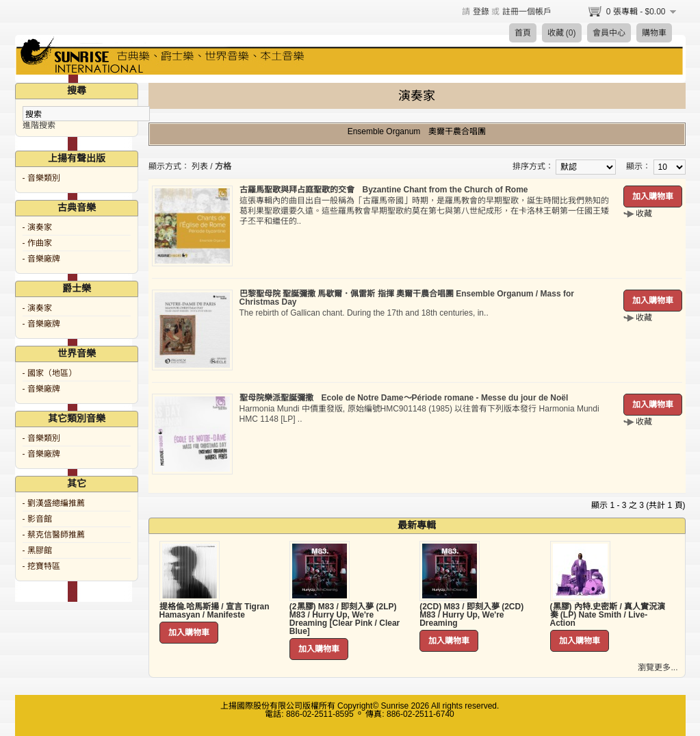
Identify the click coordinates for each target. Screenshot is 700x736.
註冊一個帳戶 (527, 12)
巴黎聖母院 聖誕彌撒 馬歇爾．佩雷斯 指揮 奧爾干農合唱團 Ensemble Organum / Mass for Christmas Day (407, 298)
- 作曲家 (37, 243)
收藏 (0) (562, 33)
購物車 (654, 33)
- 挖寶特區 (41, 566)
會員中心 (609, 33)
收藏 (644, 214)
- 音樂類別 (41, 178)
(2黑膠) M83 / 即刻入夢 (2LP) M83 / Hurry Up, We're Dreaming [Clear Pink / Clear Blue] (345, 619)
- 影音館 (37, 519)
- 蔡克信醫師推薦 (54, 535)
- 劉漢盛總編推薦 (54, 503)
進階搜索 (39, 125)
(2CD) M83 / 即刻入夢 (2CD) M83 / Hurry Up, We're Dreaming (471, 615)
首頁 (523, 33)
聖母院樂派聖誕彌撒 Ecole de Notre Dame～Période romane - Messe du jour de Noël (404, 398)
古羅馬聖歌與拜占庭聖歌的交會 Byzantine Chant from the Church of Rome (384, 190)
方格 (223, 166)
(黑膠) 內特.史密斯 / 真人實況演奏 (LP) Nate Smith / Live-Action (608, 615)
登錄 (481, 12)
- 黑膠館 (37, 550)
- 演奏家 (37, 227)
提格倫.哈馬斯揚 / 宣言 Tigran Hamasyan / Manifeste (215, 611)
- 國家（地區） (50, 373)
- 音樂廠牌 (41, 259)
